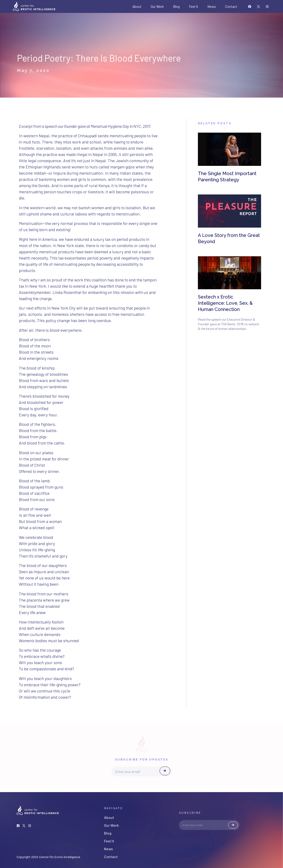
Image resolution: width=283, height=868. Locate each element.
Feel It (194, 6)
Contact (231, 6)
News (212, 6)
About (137, 6)
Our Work (157, 6)
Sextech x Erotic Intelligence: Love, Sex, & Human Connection (225, 303)
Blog (176, 6)
